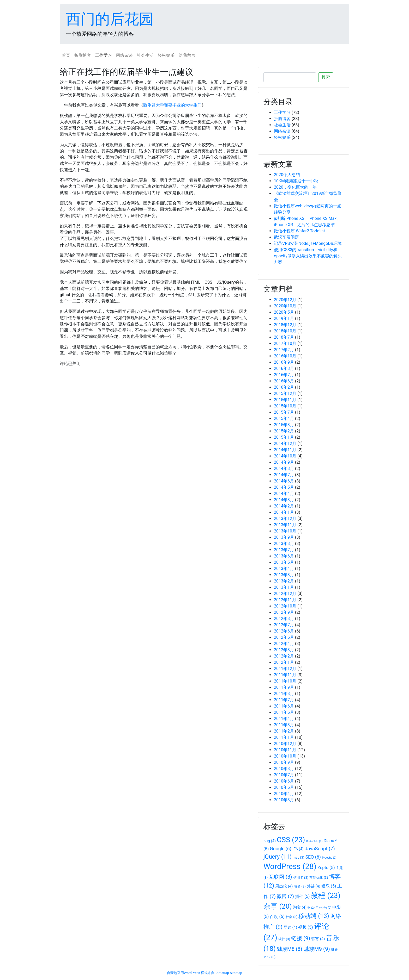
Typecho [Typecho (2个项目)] (329, 858)
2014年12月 (285, 444)
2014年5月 (284, 487)
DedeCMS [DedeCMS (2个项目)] (314, 841)
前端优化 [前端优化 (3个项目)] (319, 877)
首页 (66, 55)
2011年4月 (284, 719)
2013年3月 (284, 575)
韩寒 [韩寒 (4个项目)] (318, 939)
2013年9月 (284, 537)
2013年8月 (284, 544)
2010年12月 (285, 744)
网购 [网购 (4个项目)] (290, 927)
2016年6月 (284, 381)
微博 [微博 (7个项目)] (285, 896)
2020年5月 (284, 312)
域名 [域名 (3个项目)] (300, 886)
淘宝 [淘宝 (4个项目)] (300, 907)
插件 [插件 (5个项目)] (302, 897)
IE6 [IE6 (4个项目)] (298, 849)
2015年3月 (284, 425)
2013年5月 (284, 562)
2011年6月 (284, 706)
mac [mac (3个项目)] (299, 857)
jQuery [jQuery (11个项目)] (278, 857)
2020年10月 (285, 306)
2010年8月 (284, 769)
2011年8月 (284, 694)
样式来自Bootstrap (215, 973)
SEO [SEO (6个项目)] (313, 857)
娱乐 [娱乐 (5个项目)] (329, 886)
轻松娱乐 (166, 55)
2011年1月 (284, 737)
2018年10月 (285, 331)
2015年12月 (285, 393)
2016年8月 (284, 368)
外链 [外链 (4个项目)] (314, 886)
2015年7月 (284, 412)
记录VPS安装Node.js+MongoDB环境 (308, 243)
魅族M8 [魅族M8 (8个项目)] (290, 949)
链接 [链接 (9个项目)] (301, 938)
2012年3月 (284, 650)
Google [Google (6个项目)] (280, 849)
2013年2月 (284, 581)
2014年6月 (284, 481)
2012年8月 (284, 619)
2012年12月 (285, 594)
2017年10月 (285, 343)
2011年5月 (284, 712)
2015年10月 (285, 406)
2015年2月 (284, 431)
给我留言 (187, 55)
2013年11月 (285, 525)
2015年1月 (284, 437)
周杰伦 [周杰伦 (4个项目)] (284, 886)
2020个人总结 (287, 175)
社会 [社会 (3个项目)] (291, 917)
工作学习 (104, 55)
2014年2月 (284, 506)
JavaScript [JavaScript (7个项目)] (320, 849)
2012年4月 (284, 644)
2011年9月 (284, 687)
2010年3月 (284, 800)
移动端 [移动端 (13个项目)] (314, 916)
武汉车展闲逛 (286, 237)
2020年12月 (285, 300)
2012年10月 (285, 606)
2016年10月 (285, 356)
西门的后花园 (110, 19)
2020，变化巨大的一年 (295, 187)
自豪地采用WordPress (184, 973)
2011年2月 (284, 731)
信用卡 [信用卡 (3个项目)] (301, 877)
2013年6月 (284, 556)
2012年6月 (284, 631)
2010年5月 (284, 787)
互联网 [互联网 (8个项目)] (280, 877)
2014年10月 (285, 456)
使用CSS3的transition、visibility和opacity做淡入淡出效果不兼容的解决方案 (308, 256)
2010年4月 (284, 794)
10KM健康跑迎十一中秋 (296, 181)
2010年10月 (285, 756)
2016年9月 (284, 362)
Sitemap (236, 973)
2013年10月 (285, 531)
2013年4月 (284, 569)
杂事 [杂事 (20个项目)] (278, 906)
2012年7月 (284, 625)
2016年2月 (284, 387)
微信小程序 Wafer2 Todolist (299, 231)
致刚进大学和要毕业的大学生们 (172, 105)
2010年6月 (284, 781)
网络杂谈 (124, 55)
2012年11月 (285, 600)
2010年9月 (284, 762)
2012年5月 (284, 637)
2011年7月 (284, 700)
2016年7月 (284, 375)
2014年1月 (284, 512)
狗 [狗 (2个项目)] (311, 908)
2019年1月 (284, 318)
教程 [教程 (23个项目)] (325, 895)
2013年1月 (284, 587)
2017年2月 (284, 350)
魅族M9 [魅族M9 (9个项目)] (317, 949)
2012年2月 (284, 656)
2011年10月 (285, 681)
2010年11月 (285, 750)
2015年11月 (285, 400)
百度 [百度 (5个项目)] (277, 917)
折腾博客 (83, 55)
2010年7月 (284, 775)
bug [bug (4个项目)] (270, 841)
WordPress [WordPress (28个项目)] (290, 866)
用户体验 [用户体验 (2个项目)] (323, 908)
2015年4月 (284, 418)
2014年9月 (284, 462)
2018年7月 (284, 337)
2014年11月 (285, 450)
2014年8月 (284, 469)
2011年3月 (284, 725)
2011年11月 (285, 675)
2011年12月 (285, 669)
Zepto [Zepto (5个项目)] (326, 868)
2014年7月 (284, 475)
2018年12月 (285, 325)
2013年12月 (285, 519)
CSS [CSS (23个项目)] (291, 840)
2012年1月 (284, 662)
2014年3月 (284, 500)
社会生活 (145, 55)
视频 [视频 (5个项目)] (306, 927)
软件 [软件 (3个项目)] (284, 939)
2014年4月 (284, 494)
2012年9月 (284, 612)
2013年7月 (284, 550)
